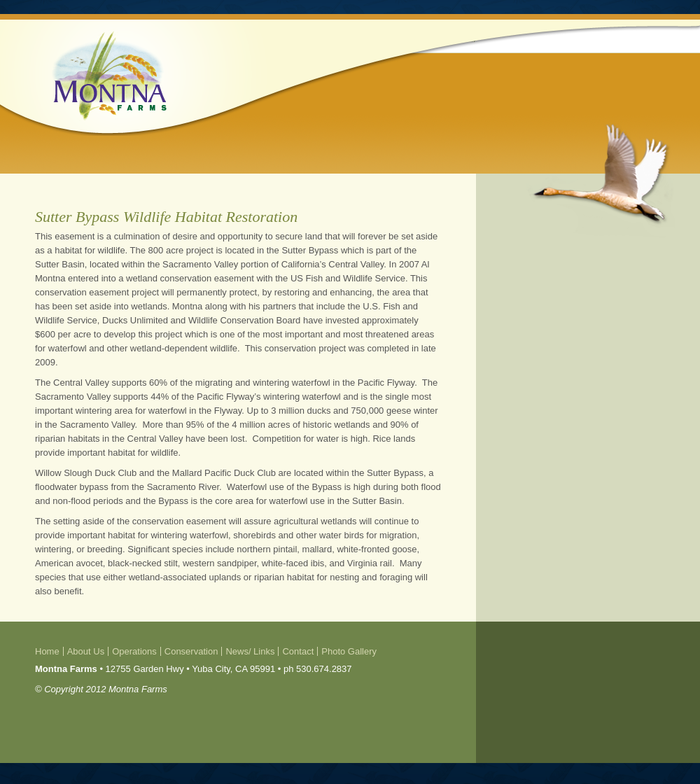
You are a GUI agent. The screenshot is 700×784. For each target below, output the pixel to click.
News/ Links (250, 651)
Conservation (191, 651)
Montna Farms (109, 76)
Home (47, 651)
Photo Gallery (349, 651)
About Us (86, 651)
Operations (134, 651)
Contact (298, 651)
